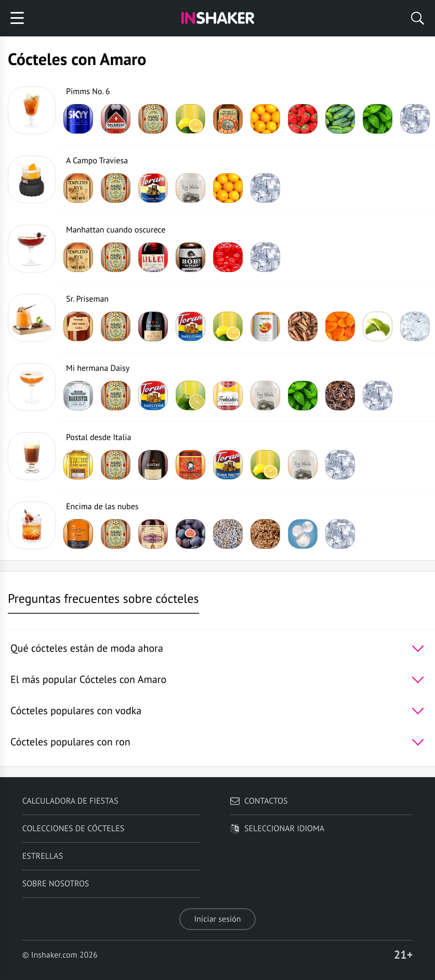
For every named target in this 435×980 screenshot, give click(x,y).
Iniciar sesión (217, 919)
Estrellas (43, 856)
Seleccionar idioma (277, 829)
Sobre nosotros (56, 884)
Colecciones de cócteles (74, 829)
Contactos (259, 801)
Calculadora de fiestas (70, 801)
